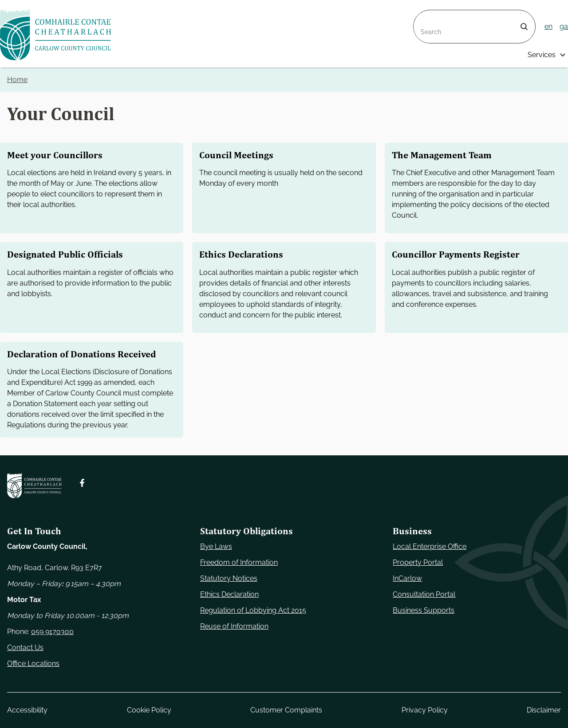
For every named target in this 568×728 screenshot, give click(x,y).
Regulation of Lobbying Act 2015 (253, 610)
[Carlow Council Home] (34, 486)
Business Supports (424, 610)
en (548, 26)
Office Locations (33, 663)
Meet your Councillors (55, 155)
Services (542, 55)
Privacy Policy (425, 710)
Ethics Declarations (241, 254)
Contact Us (25, 648)
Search (425, 15)
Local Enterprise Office (430, 546)
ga (564, 26)
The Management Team (442, 155)
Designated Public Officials (65, 254)
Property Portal (418, 562)
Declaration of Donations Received (82, 354)
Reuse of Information (234, 626)
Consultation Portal (424, 594)
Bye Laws (216, 546)
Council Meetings (236, 155)
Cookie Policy (149, 710)
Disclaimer (544, 710)
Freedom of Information (239, 562)
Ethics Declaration (229, 594)
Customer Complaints (286, 710)
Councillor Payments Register (456, 254)
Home (17, 80)
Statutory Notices (229, 578)
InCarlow (407, 578)
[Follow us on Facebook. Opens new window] (82, 483)
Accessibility (27, 710)
